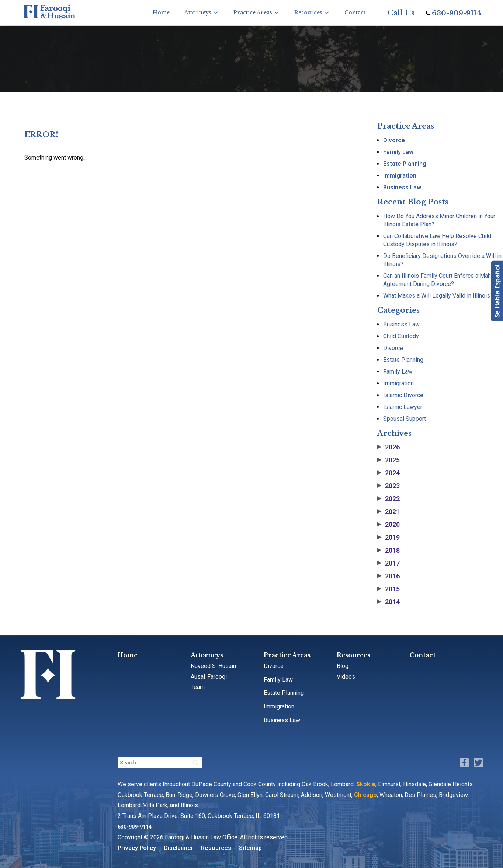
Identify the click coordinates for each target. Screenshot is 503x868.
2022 (388, 499)
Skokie (366, 784)
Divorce (394, 140)
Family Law (398, 152)
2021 (388, 512)
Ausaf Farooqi (209, 677)
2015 (388, 589)
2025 (388, 460)
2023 (388, 486)
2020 (388, 525)
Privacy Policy (137, 848)
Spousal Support (405, 419)
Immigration (400, 176)
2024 (388, 473)
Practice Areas (253, 13)
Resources (308, 13)
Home (161, 13)
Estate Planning (405, 164)
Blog (343, 666)
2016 (388, 576)
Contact (355, 13)
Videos (346, 677)
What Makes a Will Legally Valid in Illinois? (438, 296)
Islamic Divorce (403, 395)
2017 (388, 563)
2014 (388, 602)
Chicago (365, 795)
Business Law (402, 187)
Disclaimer (178, 848)
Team (198, 687)
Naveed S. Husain (213, 666)
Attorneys (198, 13)
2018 (388, 550)
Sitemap (250, 848)
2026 (388, 447)
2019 (388, 538)
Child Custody (401, 336)
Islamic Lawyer (403, 407)
